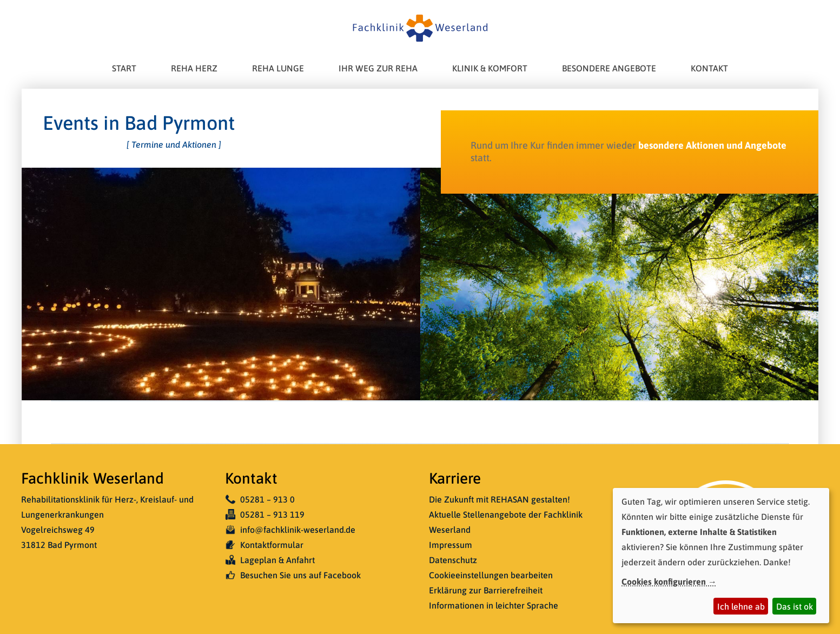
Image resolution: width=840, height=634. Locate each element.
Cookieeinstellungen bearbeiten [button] (491, 575)
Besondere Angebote (609, 68)
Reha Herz (194, 68)
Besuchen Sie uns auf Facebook (293, 575)
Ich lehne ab (741, 606)
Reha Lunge (278, 68)
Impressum (451, 545)
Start (124, 68)
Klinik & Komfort (490, 68)
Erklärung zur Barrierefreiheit (486, 590)
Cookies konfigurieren (664, 582)
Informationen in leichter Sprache (494, 605)
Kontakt (709, 68)
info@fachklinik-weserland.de (290, 530)
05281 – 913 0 (260, 499)
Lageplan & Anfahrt (270, 560)
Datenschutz (453, 560)
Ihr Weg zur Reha (378, 68)
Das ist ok (795, 606)
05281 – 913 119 (265, 514)
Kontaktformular (264, 545)
